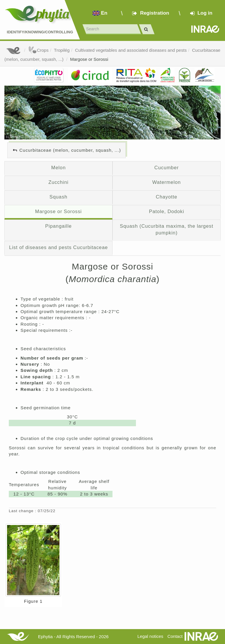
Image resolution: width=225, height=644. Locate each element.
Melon (58, 168)
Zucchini (58, 182)
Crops (38, 50)
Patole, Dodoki (166, 211)
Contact (175, 636)
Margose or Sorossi (89, 59)
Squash (58, 197)
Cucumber (167, 168)
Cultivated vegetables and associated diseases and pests (131, 50)
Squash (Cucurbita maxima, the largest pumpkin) (167, 229)
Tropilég (62, 50)
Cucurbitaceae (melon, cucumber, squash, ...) (70, 150)
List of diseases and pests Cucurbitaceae (58, 247)
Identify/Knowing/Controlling (40, 32)
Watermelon (167, 182)
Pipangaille (58, 226)
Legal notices (150, 636)
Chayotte (167, 197)
